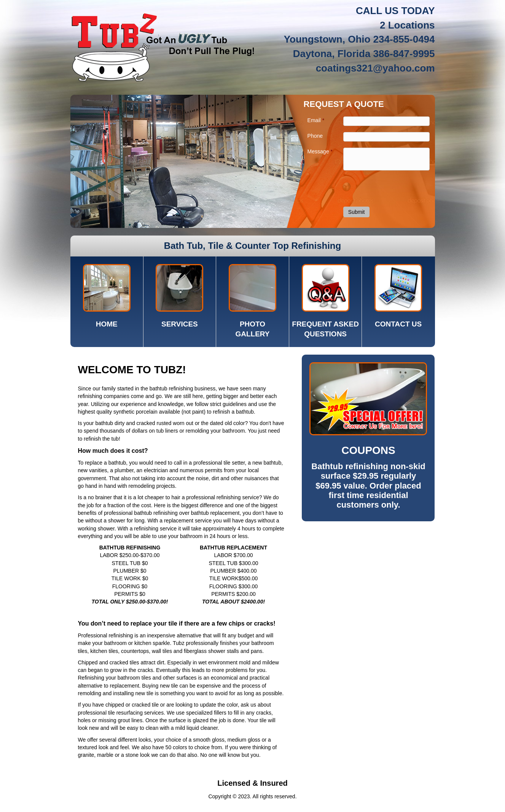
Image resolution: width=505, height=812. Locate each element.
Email (316, 120)
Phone (315, 136)
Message (320, 151)
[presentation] (388, 188)
